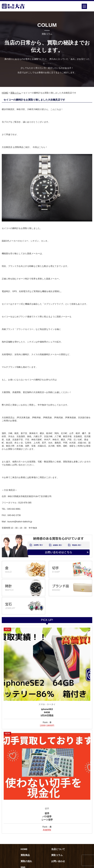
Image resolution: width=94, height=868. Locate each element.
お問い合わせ (58, 861)
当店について (58, 849)
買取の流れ (26, 861)
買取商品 (25, 855)
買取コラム (16, 93)
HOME (5, 93)
